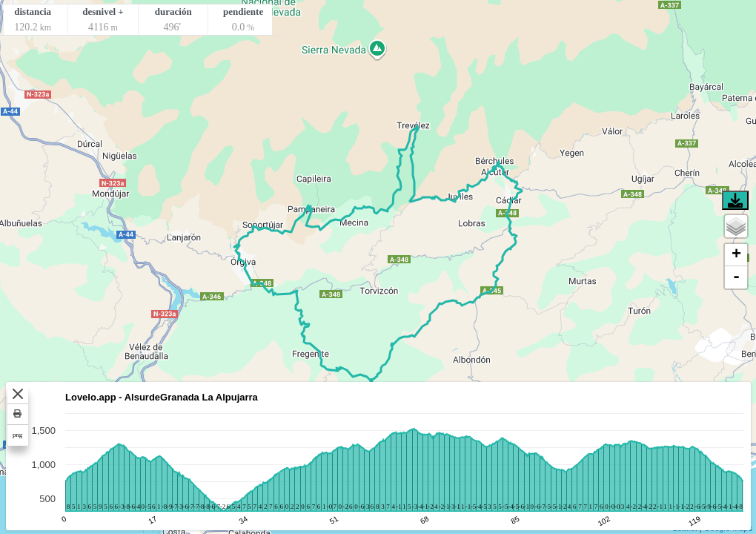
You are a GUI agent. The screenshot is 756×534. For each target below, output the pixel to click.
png (17, 435)
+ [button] (736, 255)
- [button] (736, 277)
